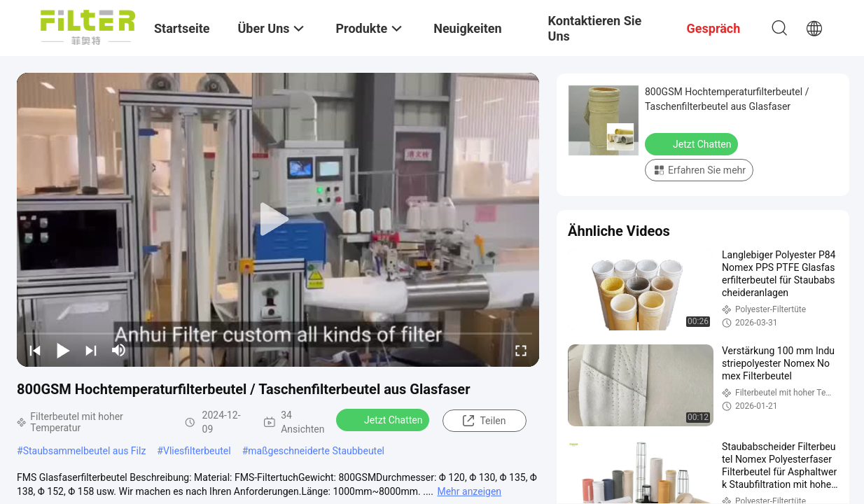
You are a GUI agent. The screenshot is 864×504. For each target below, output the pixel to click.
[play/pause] (63, 350)
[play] (278, 220)
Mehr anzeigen (469, 491)
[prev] (35, 350)
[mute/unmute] (119, 350)
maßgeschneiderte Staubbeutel (316, 451)
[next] (91, 350)
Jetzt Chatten (384, 419)
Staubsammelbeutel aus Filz (85, 451)
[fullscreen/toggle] (521, 350)
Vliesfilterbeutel (197, 451)
